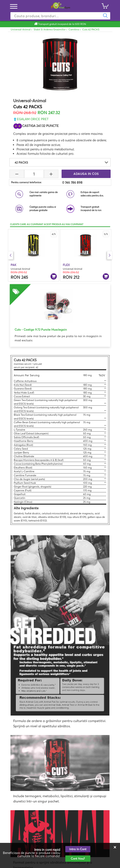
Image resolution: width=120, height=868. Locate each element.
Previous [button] (11, 255)
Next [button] (110, 255)
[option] (33, 255)
